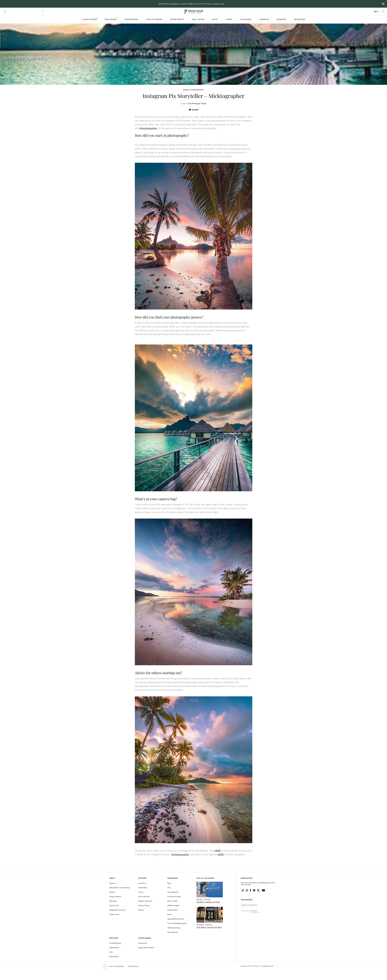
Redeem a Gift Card (145, 901)
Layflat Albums (154, 19)
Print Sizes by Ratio (174, 897)
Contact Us (142, 883)
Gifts (215, 19)
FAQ (169, 888)
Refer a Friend (172, 901)
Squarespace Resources (176, 919)
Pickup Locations (115, 897)
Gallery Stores (114, 948)
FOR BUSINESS (145, 938)
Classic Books (89, 19)
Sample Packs (172, 910)
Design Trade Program (146, 948)
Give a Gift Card (144, 897)
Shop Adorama (173, 932)
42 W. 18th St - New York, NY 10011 (209, 927)
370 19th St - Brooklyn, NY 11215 (208, 902)
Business (281, 19)
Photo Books (131, 19)
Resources (300, 19)
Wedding (264, 19)
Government (143, 943)
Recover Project (144, 905)
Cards (229, 19)
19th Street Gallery (174, 928)
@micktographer (148, 128)
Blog (15, 28)
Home (7, 28)
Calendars (246, 19)
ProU (111, 952)
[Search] (42, 12)
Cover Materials (173, 892)
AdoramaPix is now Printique (120, 888)
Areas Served (114, 905)
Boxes (170, 914)
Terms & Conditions (117, 966)
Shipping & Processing (117, 910)
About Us (113, 883)
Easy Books (111, 19)
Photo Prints (177, 19)
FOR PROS (114, 938)
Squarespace (114, 956)
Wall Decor (198, 19)
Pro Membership (115, 943)
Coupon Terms (114, 914)
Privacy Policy (133, 966)
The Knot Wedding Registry (177, 923)
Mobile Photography (30, 28)
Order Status (143, 888)
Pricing (141, 892)
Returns (141, 910)
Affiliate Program (173, 905)
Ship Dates (113, 901)
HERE (218, 851)
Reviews (112, 892)
